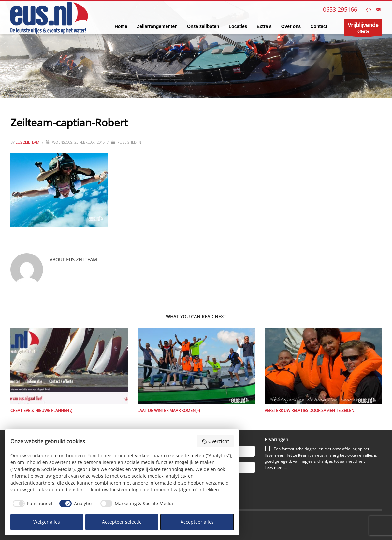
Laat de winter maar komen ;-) (169, 410)
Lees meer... (276, 467)
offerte (363, 29)
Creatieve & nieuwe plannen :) (41, 410)
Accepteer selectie (122, 522)
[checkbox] (32, 504)
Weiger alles (47, 522)
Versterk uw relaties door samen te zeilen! (310, 410)
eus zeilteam (28, 142)
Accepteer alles (197, 522)
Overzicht (215, 441)
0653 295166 (340, 9)
